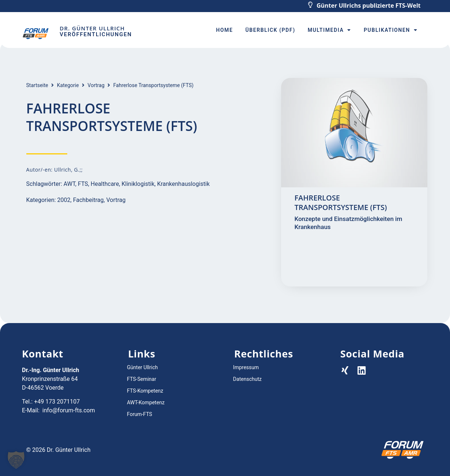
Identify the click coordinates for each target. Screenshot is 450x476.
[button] (16, 460)
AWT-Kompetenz (146, 402)
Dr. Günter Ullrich (92, 28)
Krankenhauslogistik (184, 184)
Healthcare (105, 184)
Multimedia (330, 30)
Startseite (37, 85)
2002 (64, 200)
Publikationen (391, 30)
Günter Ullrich (142, 367)
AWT (69, 184)
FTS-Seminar (141, 379)
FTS (83, 184)
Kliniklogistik (138, 184)
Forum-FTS (139, 414)
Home (224, 30)
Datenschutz (247, 379)
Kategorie (68, 85)
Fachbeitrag (88, 200)
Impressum (246, 367)
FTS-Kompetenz (145, 391)
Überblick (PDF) (270, 30)
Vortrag (96, 85)
